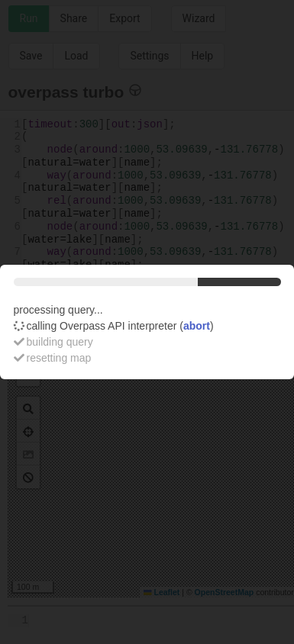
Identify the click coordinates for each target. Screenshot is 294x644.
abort (197, 326)
